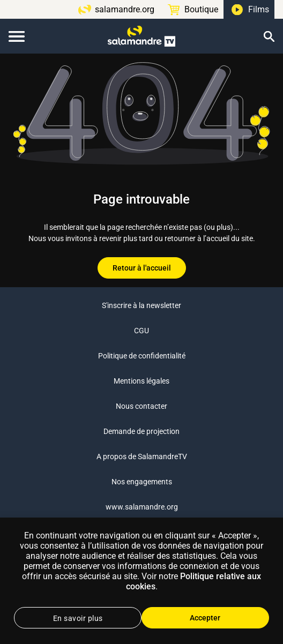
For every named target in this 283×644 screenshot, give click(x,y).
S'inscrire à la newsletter (141, 305)
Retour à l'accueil (142, 268)
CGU (141, 331)
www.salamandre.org (142, 507)
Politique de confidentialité (142, 356)
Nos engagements (142, 482)
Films (259, 9)
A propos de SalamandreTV (142, 456)
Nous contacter (141, 406)
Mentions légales (141, 381)
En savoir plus (78, 618)
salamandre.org (125, 9)
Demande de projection (141, 431)
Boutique (201, 9)
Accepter (205, 618)
